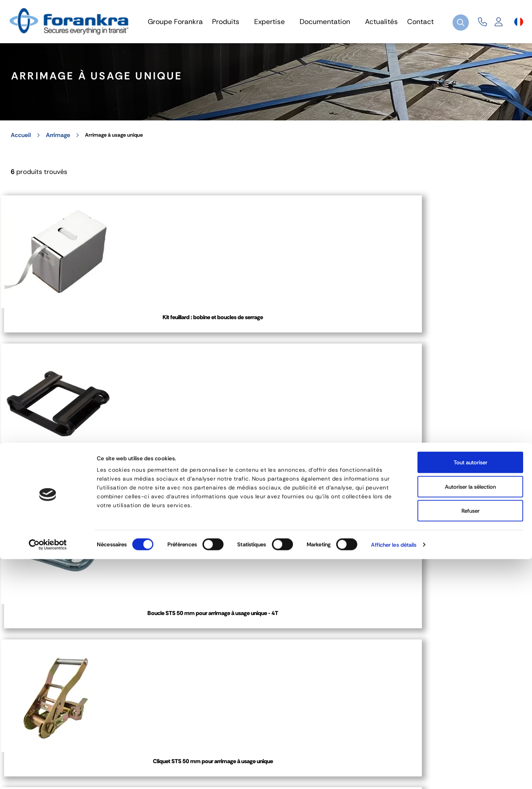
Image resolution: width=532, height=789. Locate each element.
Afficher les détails (394, 775)
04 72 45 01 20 (45, 656)
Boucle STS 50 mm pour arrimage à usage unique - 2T (199, 338)
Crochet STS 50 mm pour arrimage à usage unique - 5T (66, 506)
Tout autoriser (470, 692)
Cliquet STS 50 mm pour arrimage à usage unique (466, 338)
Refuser (470, 741)
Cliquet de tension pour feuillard (199, 506)
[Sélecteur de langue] (519, 22)
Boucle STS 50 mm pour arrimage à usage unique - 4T (333, 338)
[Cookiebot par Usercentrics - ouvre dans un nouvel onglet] (48, 775)
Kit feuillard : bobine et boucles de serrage (66, 338)
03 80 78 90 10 (226, 656)
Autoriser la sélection (470, 717)
